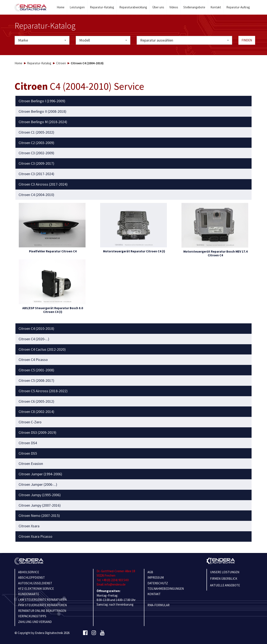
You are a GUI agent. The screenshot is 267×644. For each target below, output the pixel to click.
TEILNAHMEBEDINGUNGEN (166, 589)
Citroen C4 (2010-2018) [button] (36, 329)
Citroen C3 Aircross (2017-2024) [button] (43, 184)
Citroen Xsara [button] (29, 526)
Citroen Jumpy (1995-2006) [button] (40, 495)
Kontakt (216, 7)
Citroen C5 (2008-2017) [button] (36, 381)
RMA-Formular (159, 605)
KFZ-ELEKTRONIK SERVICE (36, 589)
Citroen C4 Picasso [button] (33, 360)
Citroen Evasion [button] (31, 464)
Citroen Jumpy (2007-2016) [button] (40, 505)
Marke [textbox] (23, 40)
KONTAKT (154, 594)
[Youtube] (102, 633)
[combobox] (42, 40)
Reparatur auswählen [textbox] (157, 40)
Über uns (158, 7)
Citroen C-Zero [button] (30, 422)
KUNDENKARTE (29, 594)
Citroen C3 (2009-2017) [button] (36, 163)
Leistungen (77, 7)
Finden (247, 40)
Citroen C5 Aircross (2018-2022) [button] (43, 391)
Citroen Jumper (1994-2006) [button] (40, 474)
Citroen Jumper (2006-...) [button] (38, 485)
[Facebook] (85, 633)
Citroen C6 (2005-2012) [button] (36, 401)
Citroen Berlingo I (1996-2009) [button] (42, 101)
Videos (174, 7)
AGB (150, 572)
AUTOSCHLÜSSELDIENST (35, 583)
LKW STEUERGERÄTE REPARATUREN (42, 600)
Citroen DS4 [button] (28, 443)
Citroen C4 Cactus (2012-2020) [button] (42, 349)
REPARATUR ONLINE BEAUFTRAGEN (42, 611)
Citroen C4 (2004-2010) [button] (36, 195)
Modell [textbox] (85, 40)
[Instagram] (94, 633)
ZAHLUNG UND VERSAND (35, 622)
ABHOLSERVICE (29, 572)
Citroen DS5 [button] (28, 453)
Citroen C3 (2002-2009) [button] (36, 153)
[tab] (134, 101)
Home (61, 7)
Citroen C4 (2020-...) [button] (34, 339)
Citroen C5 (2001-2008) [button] (36, 370)
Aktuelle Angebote (225, 585)
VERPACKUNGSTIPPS (32, 616)
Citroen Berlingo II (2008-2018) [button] (42, 111)
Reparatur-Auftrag (238, 7)
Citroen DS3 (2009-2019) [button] (37, 433)
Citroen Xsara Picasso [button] (35, 536)
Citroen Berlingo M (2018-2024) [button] (43, 122)
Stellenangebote (194, 7)
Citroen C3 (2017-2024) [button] (36, 174)
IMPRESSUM (156, 578)
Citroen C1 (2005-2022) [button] (36, 132)
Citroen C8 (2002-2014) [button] (36, 412)
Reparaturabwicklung (133, 7)
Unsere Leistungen (225, 572)
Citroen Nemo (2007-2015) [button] (39, 516)
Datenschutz (158, 583)
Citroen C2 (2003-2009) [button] (36, 143)
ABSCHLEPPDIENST (31, 578)
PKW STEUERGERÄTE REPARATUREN (42, 605)
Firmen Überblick (224, 579)
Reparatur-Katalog (102, 7)
